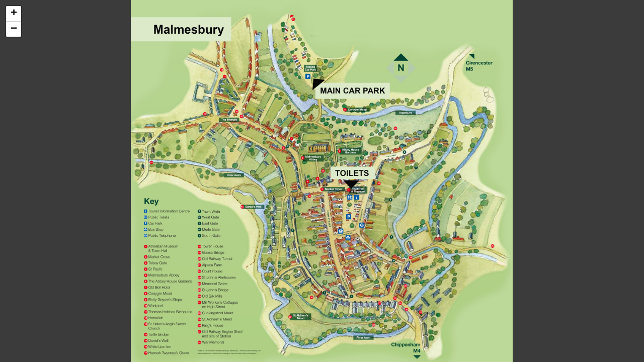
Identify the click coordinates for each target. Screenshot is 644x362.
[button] (14, 14)
